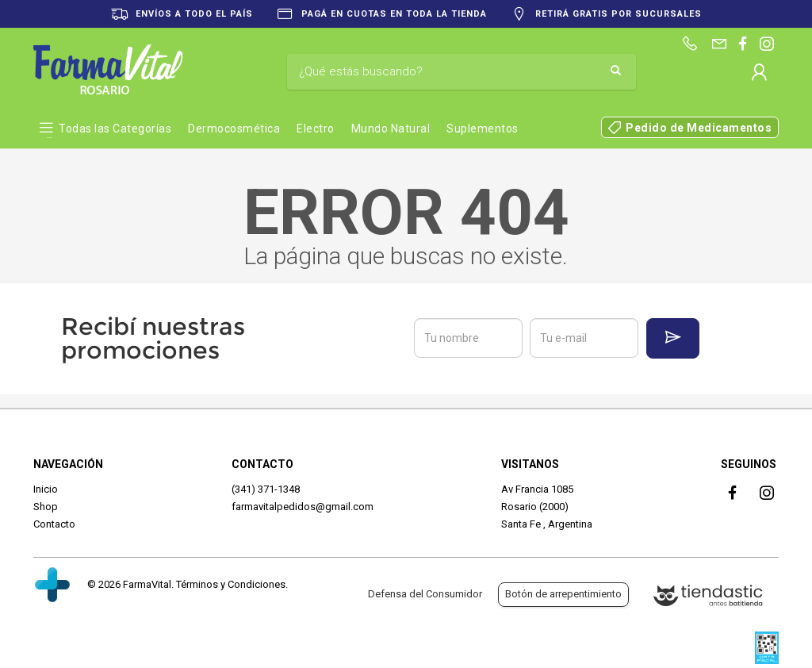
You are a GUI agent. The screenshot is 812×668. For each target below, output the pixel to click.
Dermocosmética (234, 129)
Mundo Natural (391, 129)
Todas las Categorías (115, 129)
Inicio (46, 489)
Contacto (54, 524)
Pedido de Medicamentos (699, 128)
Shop (46, 507)
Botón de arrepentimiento (563, 594)
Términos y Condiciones (231, 584)
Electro (316, 129)
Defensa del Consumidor (425, 594)
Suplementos (483, 129)
